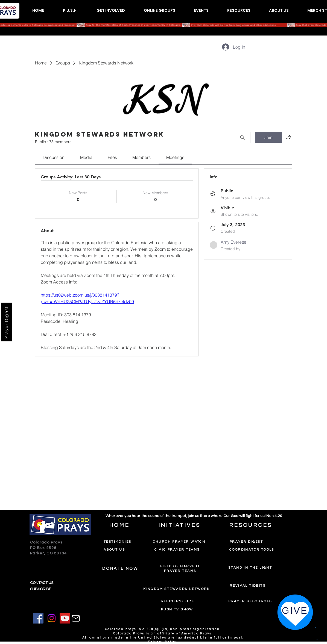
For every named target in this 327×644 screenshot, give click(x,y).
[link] (54, 157)
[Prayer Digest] (6, 322)
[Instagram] (52, 618)
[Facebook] (38, 618)
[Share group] (289, 137)
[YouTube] (65, 618)
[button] (70, 11)
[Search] (243, 137)
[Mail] (76, 618)
